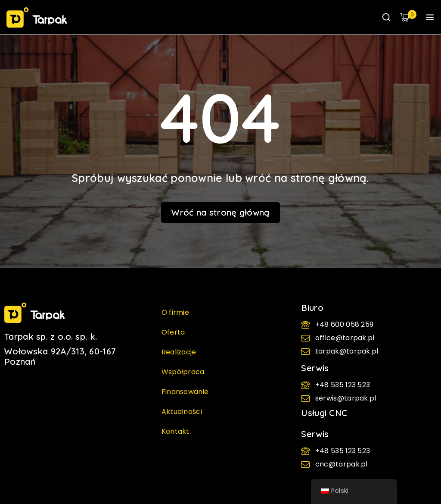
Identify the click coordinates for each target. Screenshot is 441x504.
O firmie (175, 312)
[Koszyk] (408, 17)
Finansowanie (185, 392)
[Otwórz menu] (430, 17)
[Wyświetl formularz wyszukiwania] (386, 17)
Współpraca (183, 372)
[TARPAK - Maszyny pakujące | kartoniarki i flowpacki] (37, 17)
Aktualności (182, 412)
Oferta (173, 332)
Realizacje (179, 352)
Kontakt (175, 431)
